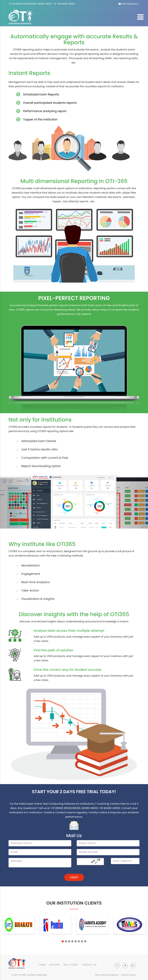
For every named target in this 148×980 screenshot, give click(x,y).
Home (42, 965)
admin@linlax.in (129, 4)
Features (54, 965)
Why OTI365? (71, 965)
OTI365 (22, 975)
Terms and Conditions (107, 975)
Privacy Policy (128, 975)
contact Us (89, 965)
